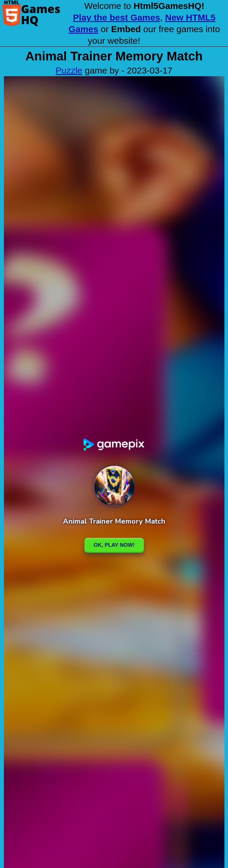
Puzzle (69, 70)
